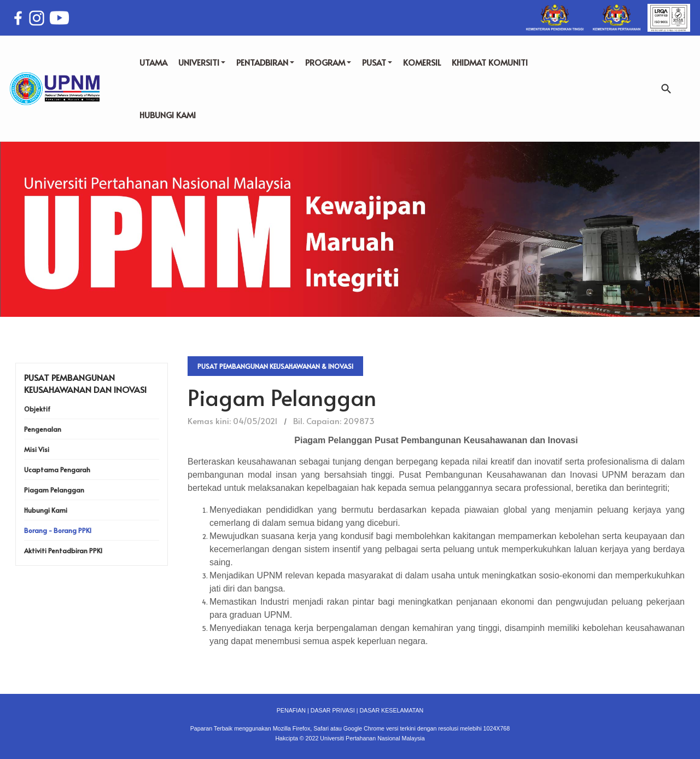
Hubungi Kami (46, 510)
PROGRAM (328, 62)
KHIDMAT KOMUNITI (490, 62)
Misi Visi (37, 449)
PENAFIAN (291, 710)
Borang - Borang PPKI (58, 530)
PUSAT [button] (377, 62)
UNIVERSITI (202, 62)
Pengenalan (43, 429)
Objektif (37, 409)
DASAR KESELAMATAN (391, 710)
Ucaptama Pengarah (57, 470)
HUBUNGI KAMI (168, 115)
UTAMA (153, 62)
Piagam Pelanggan (54, 490)
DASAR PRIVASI (333, 710)
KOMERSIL (422, 62)
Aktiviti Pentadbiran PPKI (63, 551)
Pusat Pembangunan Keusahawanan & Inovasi (275, 366)
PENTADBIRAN (265, 62)
